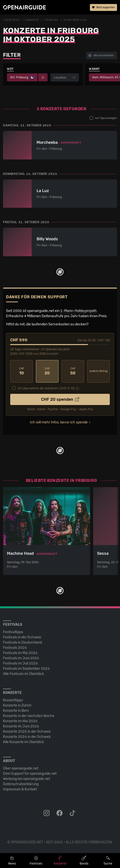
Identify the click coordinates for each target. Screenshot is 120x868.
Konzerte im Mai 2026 (20, 721)
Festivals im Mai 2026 (20, 653)
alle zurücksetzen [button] (101, 55)
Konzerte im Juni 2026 (21, 726)
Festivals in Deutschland (22, 642)
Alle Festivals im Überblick (23, 674)
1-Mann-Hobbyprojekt (78, 311)
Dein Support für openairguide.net (30, 774)
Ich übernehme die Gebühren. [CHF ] (46, 388)
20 (47, 371)
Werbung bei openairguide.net (27, 779)
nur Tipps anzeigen (103, 118)
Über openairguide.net (21, 768)
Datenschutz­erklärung (21, 784)
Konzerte (32, 20)
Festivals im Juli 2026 (20, 663)
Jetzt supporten (103, 7)
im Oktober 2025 (75, 20)
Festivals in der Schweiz (22, 637)
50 (73, 371)
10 (22, 371)
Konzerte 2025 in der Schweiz (27, 732)
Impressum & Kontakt (20, 789)
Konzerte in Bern (16, 711)
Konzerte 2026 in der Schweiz (27, 737)
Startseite (12, 20)
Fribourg (51, 20)
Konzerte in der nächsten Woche (29, 716)
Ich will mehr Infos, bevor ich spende (59, 422)
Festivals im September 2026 (26, 669)
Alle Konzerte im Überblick (23, 742)
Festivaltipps (13, 632)
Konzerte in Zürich (17, 705)
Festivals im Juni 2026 (21, 658)
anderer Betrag (98, 371)
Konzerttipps (13, 700)
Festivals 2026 (15, 648)
